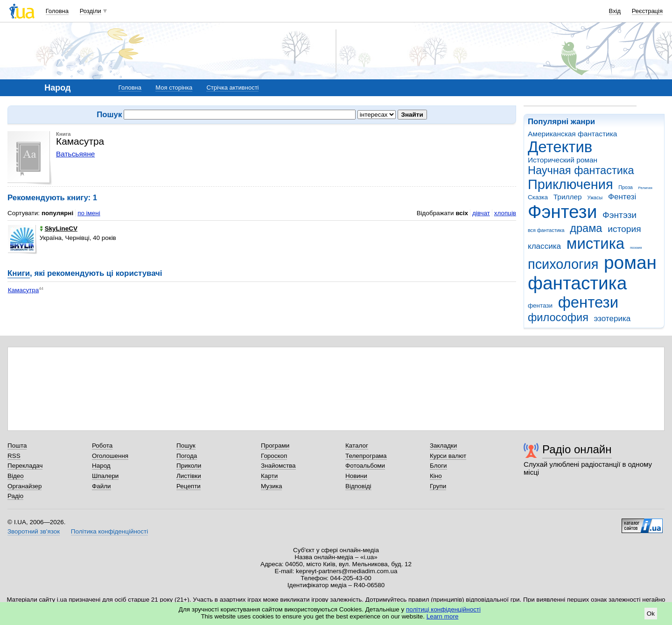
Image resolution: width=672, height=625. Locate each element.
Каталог (357, 446)
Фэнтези (562, 212)
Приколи (189, 466)
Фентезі (622, 197)
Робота (102, 446)
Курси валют (448, 456)
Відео (16, 476)
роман (630, 263)
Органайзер (24, 486)
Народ (101, 466)
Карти (269, 476)
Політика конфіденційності (109, 531)
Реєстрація (647, 11)
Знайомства (278, 466)
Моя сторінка (174, 88)
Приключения (570, 184)
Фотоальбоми (365, 466)
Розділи (91, 11)
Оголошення (110, 456)
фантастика (577, 283)
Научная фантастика (581, 170)
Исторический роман (563, 160)
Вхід (615, 11)
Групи (438, 486)
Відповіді (358, 486)
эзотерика (612, 319)
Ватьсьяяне (75, 154)
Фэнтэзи (619, 215)
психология (563, 264)
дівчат (481, 213)
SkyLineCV (59, 228)
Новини (356, 476)
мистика (595, 243)
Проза (625, 187)
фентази (540, 305)
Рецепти (189, 486)
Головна (57, 11)
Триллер (568, 197)
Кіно (436, 476)
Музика (271, 486)
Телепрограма (366, 456)
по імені (89, 213)
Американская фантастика (572, 134)
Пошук (186, 446)
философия (558, 317)
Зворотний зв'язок (34, 531)
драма (586, 228)
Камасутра (24, 290)
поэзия (636, 248)
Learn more (443, 616)
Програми (275, 446)
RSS (14, 456)
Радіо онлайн (577, 449)
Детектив (560, 147)
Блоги (438, 466)
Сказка (538, 197)
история (624, 229)
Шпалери (105, 476)
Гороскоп (274, 456)
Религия (645, 188)
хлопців (505, 213)
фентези (588, 302)
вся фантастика (546, 230)
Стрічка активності (232, 88)
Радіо (15, 496)
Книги (19, 273)
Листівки (189, 476)
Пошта (17, 446)
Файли (101, 486)
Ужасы (595, 197)
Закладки (443, 446)
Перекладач (25, 466)
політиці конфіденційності (443, 609)
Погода (187, 456)
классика (544, 246)
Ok (651, 614)
